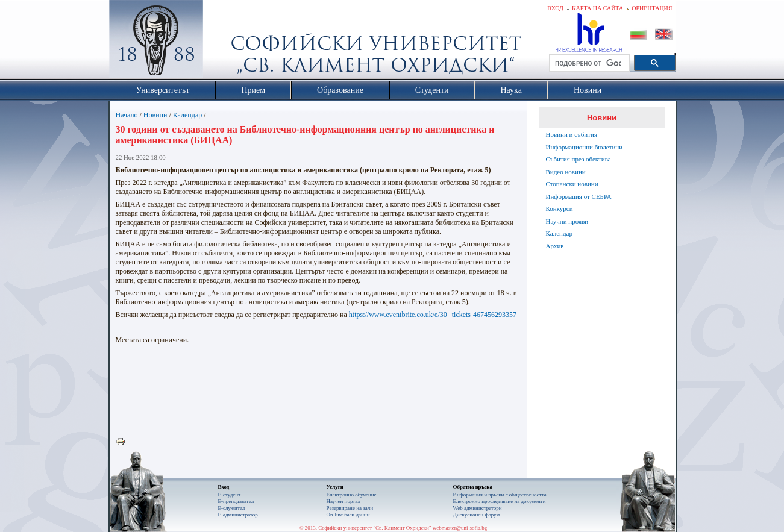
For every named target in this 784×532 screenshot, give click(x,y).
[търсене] (588, 63)
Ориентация (652, 8)
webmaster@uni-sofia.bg (460, 528)
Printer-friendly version (124, 442)
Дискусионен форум (477, 515)
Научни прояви (567, 221)
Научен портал (343, 501)
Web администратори (478, 508)
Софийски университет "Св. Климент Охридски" (224, 42)
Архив (555, 246)
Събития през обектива (579, 159)
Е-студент (230, 495)
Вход (555, 8)
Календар (187, 115)
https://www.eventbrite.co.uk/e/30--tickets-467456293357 (433, 315)
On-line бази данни (348, 515)
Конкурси (560, 208)
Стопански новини (572, 184)
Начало (127, 115)
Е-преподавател (236, 501)
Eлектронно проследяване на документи (500, 501)
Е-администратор (238, 515)
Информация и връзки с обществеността (500, 495)
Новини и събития (572, 134)
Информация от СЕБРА (579, 196)
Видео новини (566, 172)
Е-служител (232, 508)
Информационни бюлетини (585, 147)
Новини (155, 115)
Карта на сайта (597, 8)
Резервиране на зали (350, 508)
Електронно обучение (352, 495)
